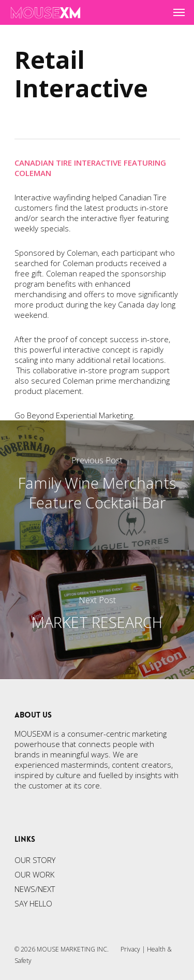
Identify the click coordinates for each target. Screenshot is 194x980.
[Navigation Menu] (179, 12)
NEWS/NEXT (35, 889)
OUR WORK (34, 874)
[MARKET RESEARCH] (97, 615)
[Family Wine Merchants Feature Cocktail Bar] (97, 485)
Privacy (130, 949)
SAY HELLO (33, 903)
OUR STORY (35, 860)
